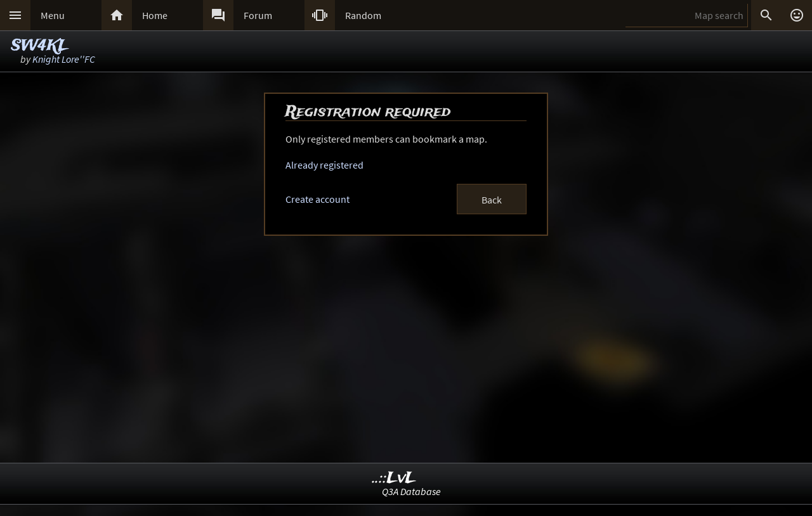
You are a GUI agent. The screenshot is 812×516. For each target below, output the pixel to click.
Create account (318, 199)
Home (155, 15)
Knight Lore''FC (64, 59)
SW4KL (40, 46)
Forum (258, 15)
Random (363, 15)
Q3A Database (411, 491)
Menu (53, 15)
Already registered (324, 165)
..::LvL (394, 478)
